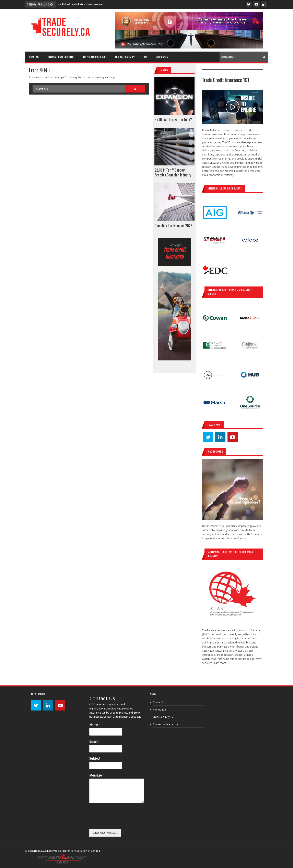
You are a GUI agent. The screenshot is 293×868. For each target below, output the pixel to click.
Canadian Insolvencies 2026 (173, 226)
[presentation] (120, 822)
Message (97, 775)
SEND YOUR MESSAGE (105, 833)
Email (95, 742)
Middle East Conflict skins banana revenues (80, 4)
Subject (95, 758)
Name (95, 725)
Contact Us (159, 702)
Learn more (220, 663)
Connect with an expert (166, 724)
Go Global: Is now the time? (173, 119)
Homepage (159, 710)
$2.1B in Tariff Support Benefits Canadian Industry (173, 172)
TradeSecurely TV (163, 717)
